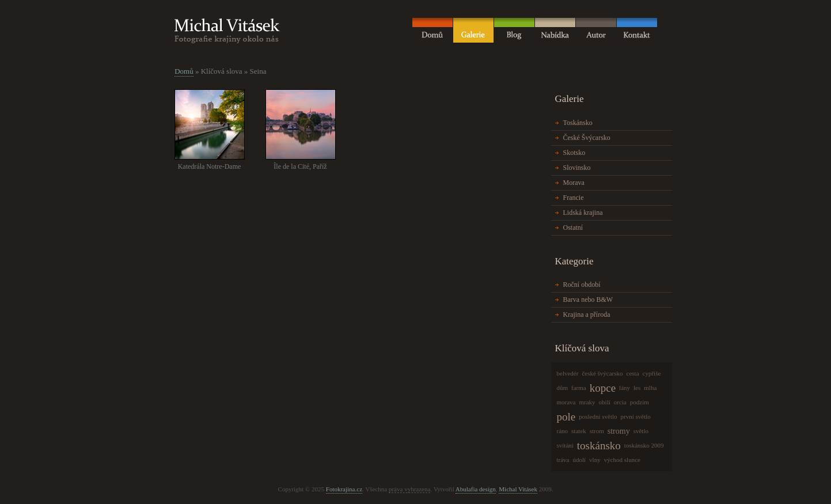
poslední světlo (598, 416)
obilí (605, 402)
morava (566, 402)
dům (563, 388)
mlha (650, 388)
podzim (640, 402)
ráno (563, 431)
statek (579, 431)
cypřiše (652, 373)
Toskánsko (578, 123)
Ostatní (573, 228)
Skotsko (574, 153)
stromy (619, 431)
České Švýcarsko (587, 138)
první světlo (636, 416)
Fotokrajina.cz (344, 489)
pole (566, 417)
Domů (184, 71)
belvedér (568, 373)
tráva (563, 460)
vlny (595, 460)
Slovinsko (577, 168)
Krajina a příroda (587, 314)
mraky (587, 402)
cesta (633, 373)
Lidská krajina (583, 213)
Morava (574, 183)
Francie (574, 198)
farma (579, 388)
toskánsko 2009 (644, 445)
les (637, 388)
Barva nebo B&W (588, 300)
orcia (620, 402)
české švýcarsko (602, 373)
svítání (565, 445)
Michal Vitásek (518, 489)
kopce (603, 388)
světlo (641, 431)
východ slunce (622, 460)
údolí (579, 460)
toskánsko (599, 446)
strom (597, 431)
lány (625, 388)
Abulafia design (476, 489)
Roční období (582, 285)
